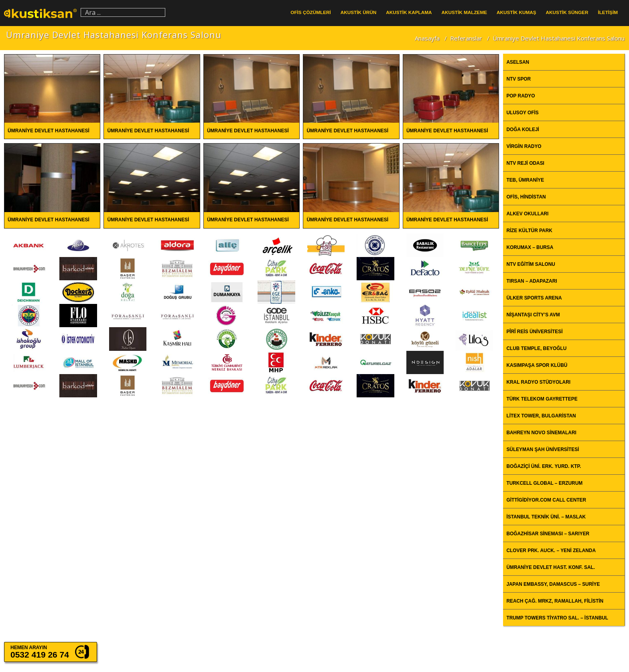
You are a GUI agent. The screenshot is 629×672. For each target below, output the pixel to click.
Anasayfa (427, 38)
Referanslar (466, 38)
